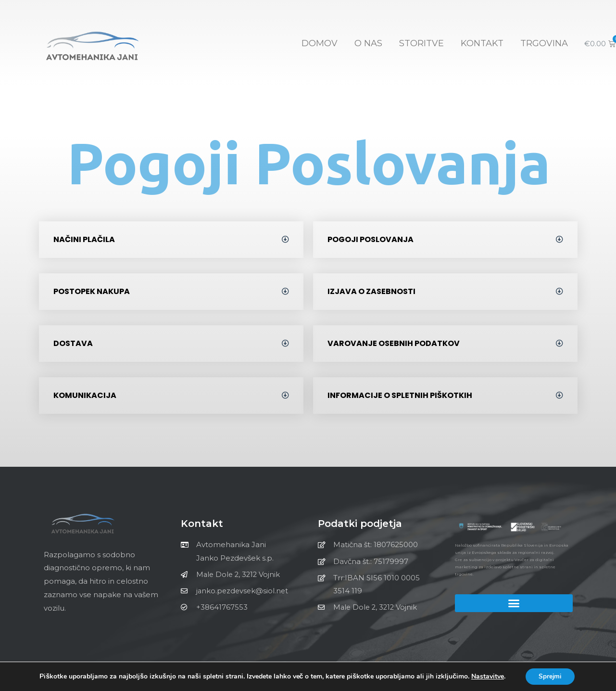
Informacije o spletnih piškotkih (400, 395)
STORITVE (421, 43)
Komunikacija (85, 395)
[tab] (171, 240)
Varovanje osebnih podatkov (394, 343)
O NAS (368, 43)
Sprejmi (550, 676)
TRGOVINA (544, 43)
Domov (320, 43)
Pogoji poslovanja (371, 239)
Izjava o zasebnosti (371, 291)
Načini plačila (84, 239)
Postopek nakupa (92, 291)
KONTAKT (482, 43)
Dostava (73, 343)
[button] (514, 603)
